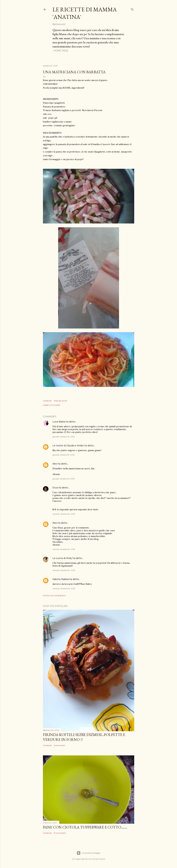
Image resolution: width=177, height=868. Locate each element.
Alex (55, 464)
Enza (55, 488)
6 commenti (60, 745)
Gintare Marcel (98, 859)
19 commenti (60, 833)
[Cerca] (132, 9)
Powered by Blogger (89, 853)
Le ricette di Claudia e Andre (68, 446)
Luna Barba (59, 422)
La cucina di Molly (62, 558)
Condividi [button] (47, 401)
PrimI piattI (55, 405)
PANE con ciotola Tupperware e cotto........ (85, 827)
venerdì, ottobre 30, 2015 (64, 514)
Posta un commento (54, 596)
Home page (61, 51)
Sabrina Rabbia (61, 579)
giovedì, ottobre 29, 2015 (63, 437)
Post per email (60, 401)
